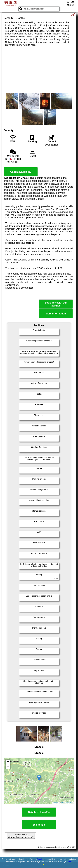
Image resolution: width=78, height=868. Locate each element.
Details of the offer (39, 812)
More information (56, 314)
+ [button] (8, 762)
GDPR (70, 861)
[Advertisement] (39, 70)
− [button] (8, 767)
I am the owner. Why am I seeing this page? (21, 836)
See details (39, 825)
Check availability (21, 172)
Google (40, 859)
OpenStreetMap (67, 803)
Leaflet (56, 803)
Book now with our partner (56, 304)
